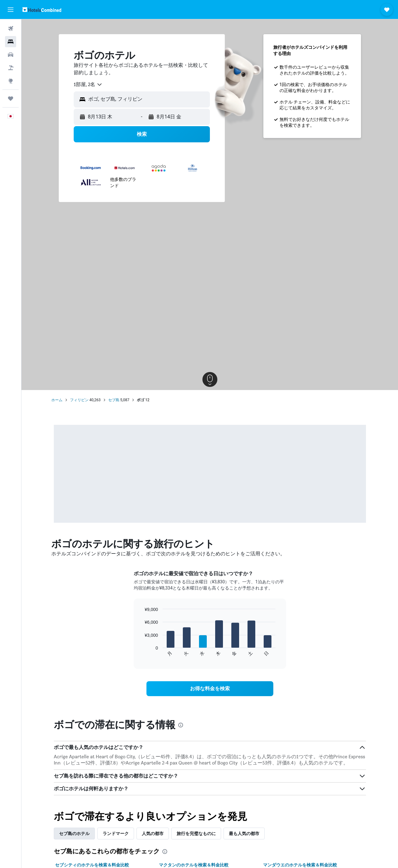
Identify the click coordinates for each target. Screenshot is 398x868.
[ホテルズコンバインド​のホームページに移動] (42, 9)
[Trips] (11, 99)
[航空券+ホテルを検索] (11, 68)
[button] (11, 10)
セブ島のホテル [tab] (74, 834)
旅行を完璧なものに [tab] (196, 834)
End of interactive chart (141, 652)
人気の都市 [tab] (153, 834)
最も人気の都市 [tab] (244, 834)
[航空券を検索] (11, 29)
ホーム (57, 400)
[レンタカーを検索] (11, 55)
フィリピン (79, 400)
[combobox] (88, 85)
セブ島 (114, 400)
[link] (210, 689)
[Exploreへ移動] (11, 81)
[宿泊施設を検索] (11, 42)
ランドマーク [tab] (116, 834)
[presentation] (181, 725)
